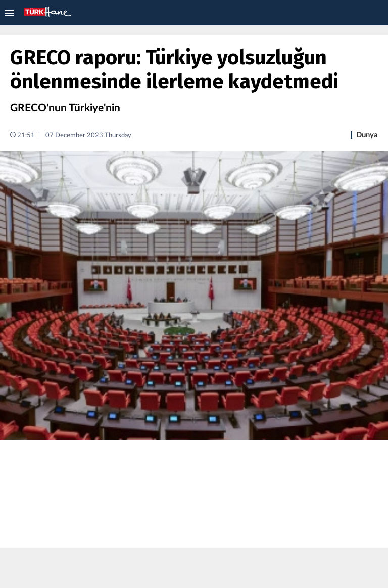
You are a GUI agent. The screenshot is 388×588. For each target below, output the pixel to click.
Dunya (367, 135)
